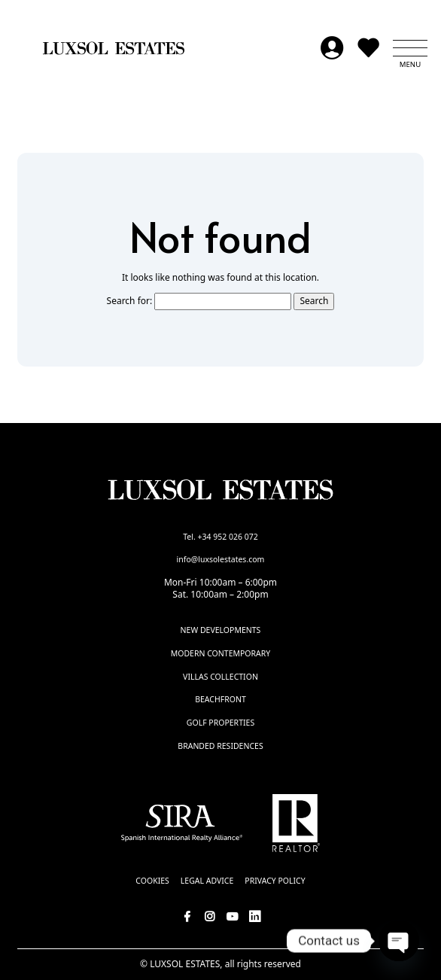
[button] (410, 48)
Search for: (130, 301)
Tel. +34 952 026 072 (220, 537)
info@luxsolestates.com (221, 559)
